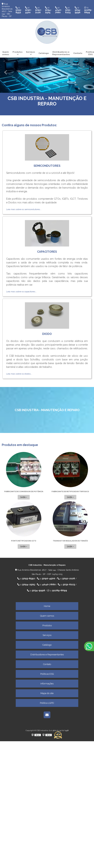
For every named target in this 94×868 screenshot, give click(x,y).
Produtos (17, 52)
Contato (78, 53)
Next (88, 72)
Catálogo (44, 53)
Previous (6, 72)
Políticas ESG (47, 674)
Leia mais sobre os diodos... (19, 374)
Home (47, 606)
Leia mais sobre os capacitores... (21, 292)
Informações (47, 684)
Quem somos (6, 53)
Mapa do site (47, 693)
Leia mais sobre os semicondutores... (24, 209)
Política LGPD (47, 703)
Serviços (30, 52)
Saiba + (24, 497)
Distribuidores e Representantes (61, 53)
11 (19, 10)
